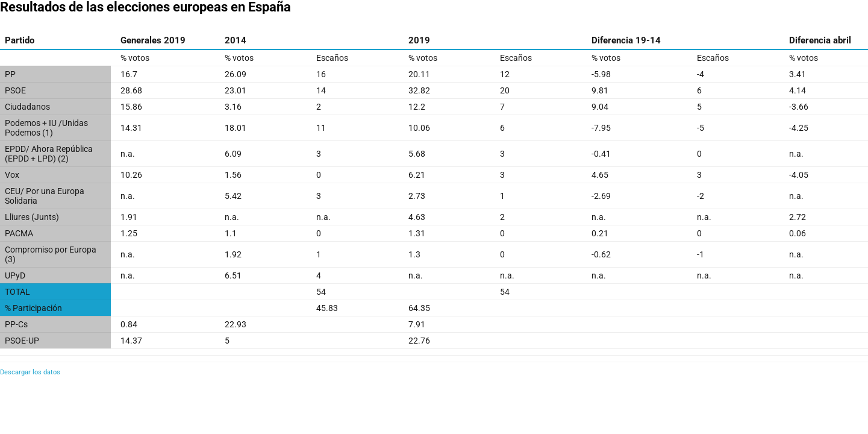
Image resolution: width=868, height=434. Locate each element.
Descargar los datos (30, 372)
